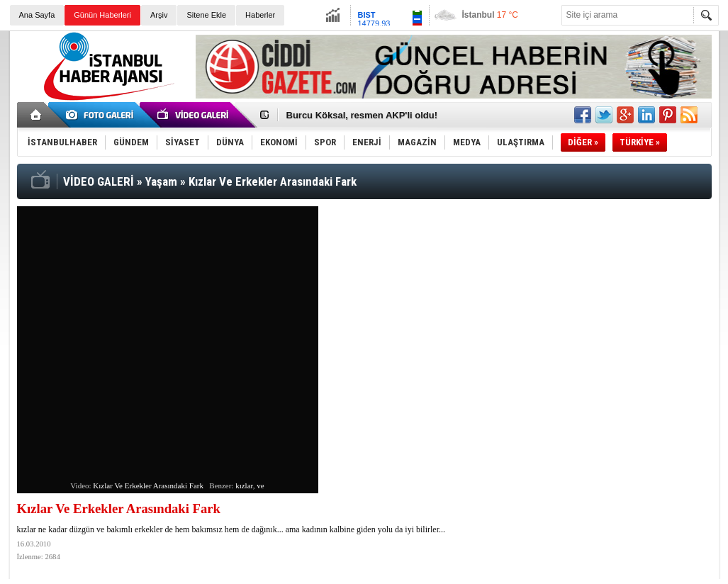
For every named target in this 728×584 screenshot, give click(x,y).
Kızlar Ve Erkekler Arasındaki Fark (148, 485)
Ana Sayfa (37, 15)
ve (260, 485)
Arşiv (159, 15)
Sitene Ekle (206, 15)
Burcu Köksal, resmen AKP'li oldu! (362, 115)
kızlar (244, 485)
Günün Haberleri (102, 15)
